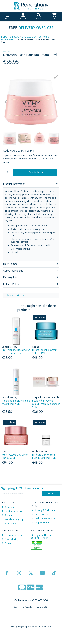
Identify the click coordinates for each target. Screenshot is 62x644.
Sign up (51, 493)
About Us (8, 507)
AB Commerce (44, 627)
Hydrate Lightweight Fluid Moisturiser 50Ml (45, 456)
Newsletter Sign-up (13, 520)
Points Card (9, 524)
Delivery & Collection (43, 510)
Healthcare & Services (44, 519)
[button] (56, 77)
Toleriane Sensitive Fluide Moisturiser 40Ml (16, 402)
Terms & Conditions (13, 535)
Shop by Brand (40, 523)
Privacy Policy (10, 539)
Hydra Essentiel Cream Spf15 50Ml (45, 351)
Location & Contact (13, 511)
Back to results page (16, 295)
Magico (21, 627)
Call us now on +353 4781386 (31, 600)
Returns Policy (40, 515)
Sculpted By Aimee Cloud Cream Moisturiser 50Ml (46, 404)
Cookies (7, 543)
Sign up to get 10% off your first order (22, 488)
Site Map (8, 515)
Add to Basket (35, 172)
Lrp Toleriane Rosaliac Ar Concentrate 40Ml (16, 351)
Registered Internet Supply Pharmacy (42, 537)
